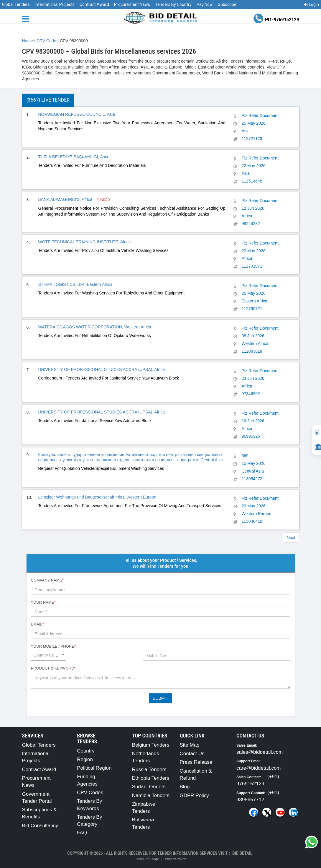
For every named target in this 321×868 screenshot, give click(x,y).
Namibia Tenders (151, 795)
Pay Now (205, 4)
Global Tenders (16, 4)
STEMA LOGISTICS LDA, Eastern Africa (75, 284)
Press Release (196, 762)
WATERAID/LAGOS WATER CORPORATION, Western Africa (95, 327)
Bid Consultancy (40, 826)
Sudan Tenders (149, 787)
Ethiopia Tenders (151, 778)
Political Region (94, 768)
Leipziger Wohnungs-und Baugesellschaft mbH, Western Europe (97, 497)
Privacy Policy (175, 859)
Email (37, 624)
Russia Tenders (149, 770)
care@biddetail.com (259, 768)
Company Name (47, 580)
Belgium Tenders (151, 745)
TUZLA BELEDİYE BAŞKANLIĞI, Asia (73, 157)
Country (86, 751)
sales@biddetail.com (260, 752)
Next (291, 538)
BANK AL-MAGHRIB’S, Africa (66, 199)
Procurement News (132, 4)
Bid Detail (242, 853)
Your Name (43, 602)
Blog (185, 787)
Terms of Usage (147, 859)
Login (311, 4)
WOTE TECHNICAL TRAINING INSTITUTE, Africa (85, 242)
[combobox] (49, 656)
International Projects (55, 4)
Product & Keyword (53, 668)
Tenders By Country (173, 4)
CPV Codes (90, 793)
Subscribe (227, 4)
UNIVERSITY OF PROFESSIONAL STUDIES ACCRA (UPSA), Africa (102, 369)
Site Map (189, 745)
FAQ (82, 833)
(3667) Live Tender (48, 100)
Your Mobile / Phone (53, 646)
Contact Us (192, 754)
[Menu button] (27, 18)
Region (85, 759)
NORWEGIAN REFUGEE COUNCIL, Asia (77, 114)
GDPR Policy (194, 795)
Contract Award (94, 4)
